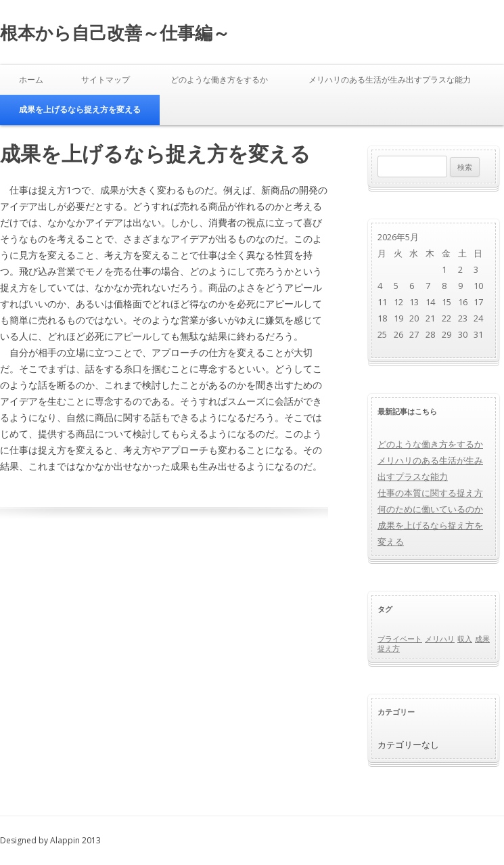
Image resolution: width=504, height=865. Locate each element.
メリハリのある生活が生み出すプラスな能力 (390, 80)
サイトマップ (106, 80)
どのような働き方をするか (219, 80)
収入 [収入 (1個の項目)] (465, 639)
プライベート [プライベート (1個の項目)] (400, 639)
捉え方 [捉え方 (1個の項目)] (389, 648)
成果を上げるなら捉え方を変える (80, 109)
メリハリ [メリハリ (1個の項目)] (440, 639)
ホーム (31, 80)
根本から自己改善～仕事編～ (115, 32)
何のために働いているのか (430, 509)
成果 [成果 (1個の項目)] (482, 639)
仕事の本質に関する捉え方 (430, 493)
